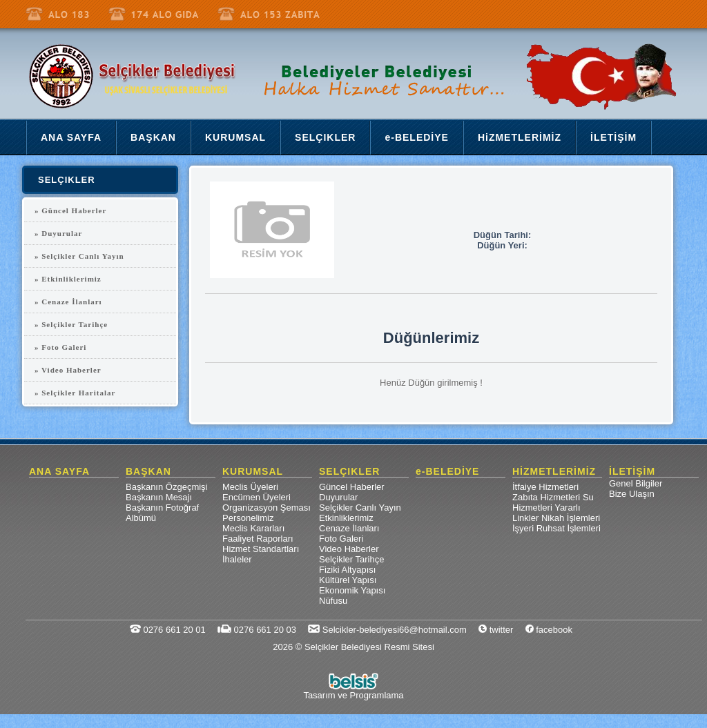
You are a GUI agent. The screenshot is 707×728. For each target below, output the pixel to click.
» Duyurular (58, 233)
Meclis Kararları (253, 528)
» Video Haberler (68, 370)
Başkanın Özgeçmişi (167, 487)
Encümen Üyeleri (256, 497)
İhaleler (237, 559)
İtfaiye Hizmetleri (545, 487)
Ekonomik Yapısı (352, 590)
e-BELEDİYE (447, 471)
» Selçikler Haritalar (75, 393)
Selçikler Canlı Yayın (360, 508)
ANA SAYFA (59, 471)
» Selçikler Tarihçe (71, 324)
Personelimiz (248, 518)
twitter (496, 630)
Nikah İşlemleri (571, 518)
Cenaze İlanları (349, 528)
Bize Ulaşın (632, 494)
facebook (549, 630)
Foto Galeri (341, 539)
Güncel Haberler (352, 487)
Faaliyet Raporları (258, 539)
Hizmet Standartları (261, 549)
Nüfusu (333, 601)
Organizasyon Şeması (267, 508)
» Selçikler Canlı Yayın (79, 256)
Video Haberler (349, 549)
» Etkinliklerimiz (68, 279)
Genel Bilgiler (636, 483)
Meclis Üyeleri (250, 487)
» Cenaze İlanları (68, 302)
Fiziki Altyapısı (347, 570)
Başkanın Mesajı (159, 497)
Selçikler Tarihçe (351, 559)
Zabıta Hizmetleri (546, 497)
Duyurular (338, 497)
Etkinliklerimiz (346, 518)
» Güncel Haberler (70, 210)
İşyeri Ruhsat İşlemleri (556, 528)
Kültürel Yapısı (348, 580)
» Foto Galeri (60, 347)
